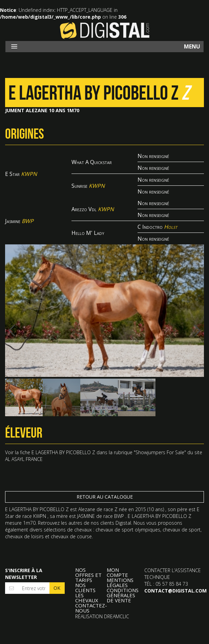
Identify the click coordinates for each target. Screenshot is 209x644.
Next (194, 330)
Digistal (104, 31)
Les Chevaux (87, 598)
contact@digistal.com (175, 591)
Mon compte (117, 572)
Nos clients (85, 588)
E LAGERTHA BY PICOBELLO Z (63, 452)
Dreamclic (117, 616)
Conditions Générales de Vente (123, 595)
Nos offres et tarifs (88, 575)
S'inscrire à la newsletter (24, 574)
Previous (15, 330)
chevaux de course (71, 536)
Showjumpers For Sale (160, 452)
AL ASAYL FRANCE (24, 459)
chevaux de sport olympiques (128, 530)
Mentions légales (120, 583)
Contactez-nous (91, 608)
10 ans (156, 509)
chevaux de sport (182, 530)
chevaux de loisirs (24, 536)
